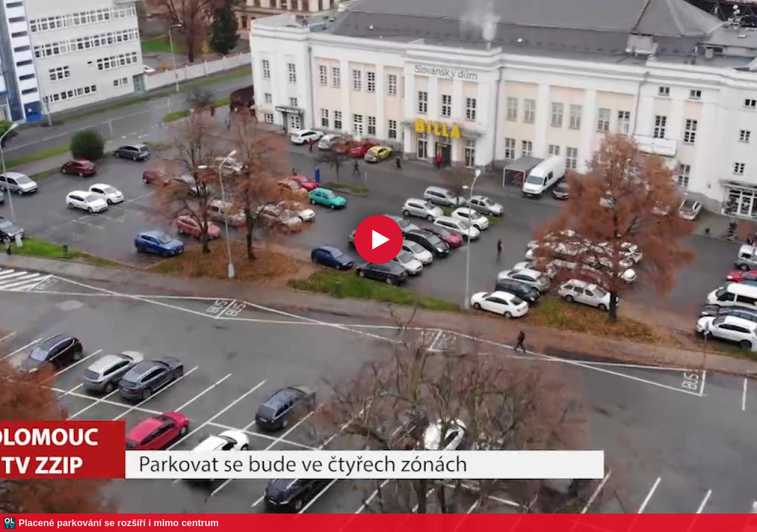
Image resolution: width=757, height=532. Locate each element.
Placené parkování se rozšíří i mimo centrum (119, 523)
